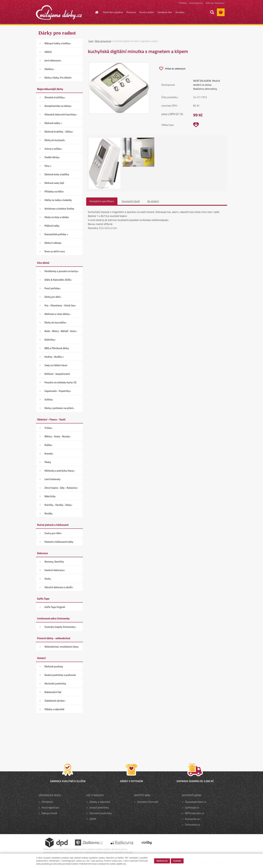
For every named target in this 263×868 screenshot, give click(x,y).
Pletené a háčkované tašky (59, 542)
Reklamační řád (53, 692)
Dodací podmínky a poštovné (60, 675)
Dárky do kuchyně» (55, 140)
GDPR (93, 819)
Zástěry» (49, 69)
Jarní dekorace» (53, 60)
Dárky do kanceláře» (56, 323)
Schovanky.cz (192, 825)
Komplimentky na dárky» (58, 106)
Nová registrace (196, 3)
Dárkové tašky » (53, 123)
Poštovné (131, 12)
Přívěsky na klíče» (54, 192)
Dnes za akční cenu (55, 251)
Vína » (48, 166)
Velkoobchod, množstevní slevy (61, 647)
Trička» (48, 428)
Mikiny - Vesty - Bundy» (58, 436)
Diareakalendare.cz (196, 802)
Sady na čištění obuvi (56, 365)
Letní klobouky (52, 479)
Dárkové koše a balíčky (57, 174)
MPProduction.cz (195, 813)
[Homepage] (95, 12)
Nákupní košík (49, 813)
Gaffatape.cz (192, 807)
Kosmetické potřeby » (56, 234)
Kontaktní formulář (148, 802)
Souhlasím (177, 861)
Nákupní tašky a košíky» (58, 43)
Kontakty (180, 12)
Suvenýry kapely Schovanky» (60, 627)
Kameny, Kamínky (54, 562)
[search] (212, 12)
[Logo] (59, 12)
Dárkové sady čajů (54, 183)
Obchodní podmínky (55, 684)
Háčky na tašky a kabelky (58, 200)
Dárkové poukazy (54, 666)
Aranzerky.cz (192, 819)
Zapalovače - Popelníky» (58, 391)
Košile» (48, 445)
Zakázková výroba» (55, 701)
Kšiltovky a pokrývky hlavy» (60, 471)
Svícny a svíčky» (53, 149)
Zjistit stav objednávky (215, 3)
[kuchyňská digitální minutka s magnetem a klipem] (119, 65)
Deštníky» (50, 340)
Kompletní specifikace (102, 201)
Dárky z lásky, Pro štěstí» (58, 78)
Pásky (48, 462)
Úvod (91, 41)
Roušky (48, 513)
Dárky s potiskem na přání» (59, 408)
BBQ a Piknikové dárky (57, 348)
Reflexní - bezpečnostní (57, 374)
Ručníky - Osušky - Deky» (58, 505)
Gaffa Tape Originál (55, 607)
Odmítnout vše (162, 861)
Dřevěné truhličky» (55, 97)
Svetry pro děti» (53, 533)
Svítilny (49, 400)
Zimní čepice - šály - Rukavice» (61, 488)
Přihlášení (183, 3)
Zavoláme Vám (165, 12)
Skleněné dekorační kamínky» (61, 114)
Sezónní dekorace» (55, 570)
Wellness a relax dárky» (57, 314)
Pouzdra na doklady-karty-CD (60, 382)
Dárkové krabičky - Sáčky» (59, 132)
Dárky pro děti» (53, 297)
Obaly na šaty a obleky (57, 217)
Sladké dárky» (52, 157)
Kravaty (49, 454)
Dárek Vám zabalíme (113, 12)
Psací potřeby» (53, 288)
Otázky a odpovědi (54, 709)
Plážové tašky (52, 226)
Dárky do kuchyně (103, 41)
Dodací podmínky (99, 807)
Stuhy (48, 579)
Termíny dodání (147, 12)
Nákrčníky (50, 496)
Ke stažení (153, 201)
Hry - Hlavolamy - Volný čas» (60, 305)
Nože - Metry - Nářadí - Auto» (61, 331)
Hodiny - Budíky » (54, 357)
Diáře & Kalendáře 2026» (58, 280)
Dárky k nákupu (53, 243)
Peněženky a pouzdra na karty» (61, 271)
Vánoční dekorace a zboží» (59, 587)
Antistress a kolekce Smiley (59, 209)
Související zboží (131, 201)
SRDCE (48, 52)
